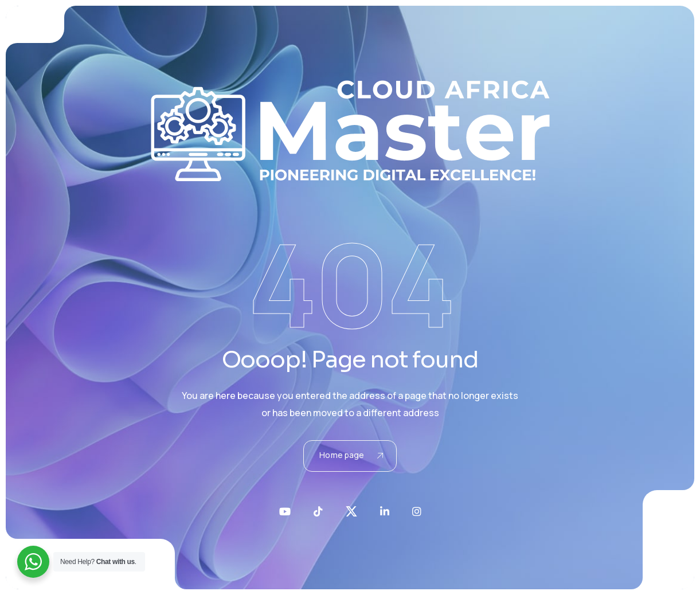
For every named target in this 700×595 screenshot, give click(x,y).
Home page (351, 455)
